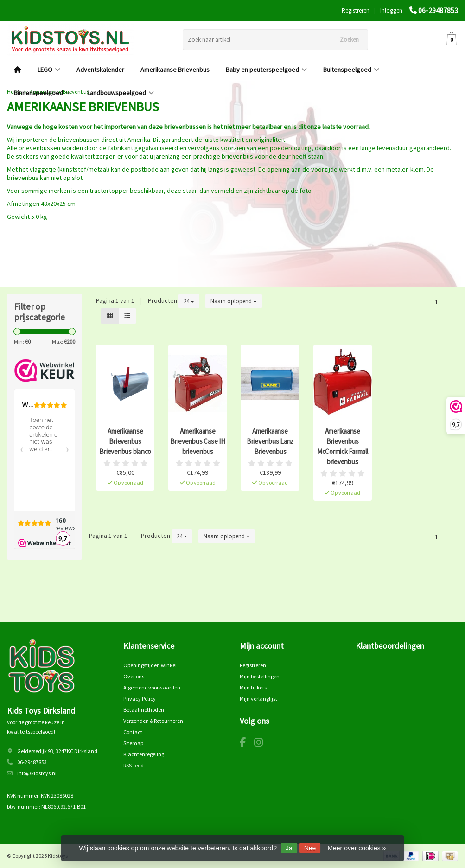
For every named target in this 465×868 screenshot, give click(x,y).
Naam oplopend (234, 301)
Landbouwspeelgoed (121, 93)
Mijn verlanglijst (258, 699)
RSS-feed (134, 765)
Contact (133, 732)
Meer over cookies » (357, 848)
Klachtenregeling (144, 754)
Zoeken (349, 40)
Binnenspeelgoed (42, 93)
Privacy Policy (140, 699)
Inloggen (391, 10)
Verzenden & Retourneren (153, 721)
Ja (289, 848)
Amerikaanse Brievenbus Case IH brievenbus (198, 441)
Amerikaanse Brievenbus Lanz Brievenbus (270, 441)
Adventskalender (100, 70)
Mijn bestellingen (260, 676)
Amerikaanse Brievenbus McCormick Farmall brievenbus (343, 446)
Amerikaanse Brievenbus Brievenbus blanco (125, 441)
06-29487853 (438, 10)
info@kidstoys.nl (37, 773)
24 (189, 301)
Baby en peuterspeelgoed (266, 70)
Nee (310, 848)
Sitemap (133, 743)
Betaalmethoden (144, 710)
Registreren (356, 10)
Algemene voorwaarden (152, 687)
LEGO (49, 70)
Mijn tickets (253, 687)
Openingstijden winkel (150, 665)
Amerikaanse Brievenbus (175, 70)
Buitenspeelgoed (351, 70)
